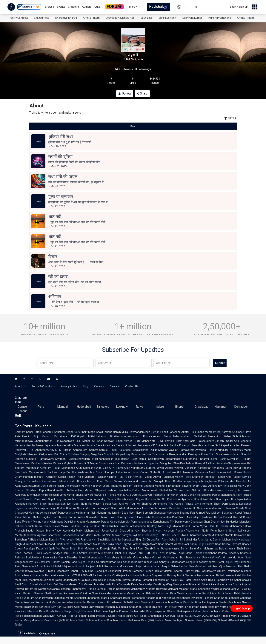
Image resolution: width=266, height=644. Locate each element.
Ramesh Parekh (97, 602)
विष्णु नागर (27, 522)
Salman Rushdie (203, 490)
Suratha (151, 468)
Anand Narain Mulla (116, 432)
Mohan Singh (230, 540)
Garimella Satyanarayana (231, 463)
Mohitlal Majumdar (63, 566)
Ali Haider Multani (38, 540)
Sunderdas (232, 522)
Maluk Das (68, 526)
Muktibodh (218, 535)
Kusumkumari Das (111, 562)
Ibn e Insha (144, 517)
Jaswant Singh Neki (99, 540)
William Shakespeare (179, 611)
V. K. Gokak (157, 445)
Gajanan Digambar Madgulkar (155, 463)
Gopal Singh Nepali (59, 499)
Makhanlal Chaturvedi (129, 607)
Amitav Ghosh (94, 472)
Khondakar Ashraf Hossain (43, 495)
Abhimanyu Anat (164, 504)
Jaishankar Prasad (120, 571)
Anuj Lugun (233, 477)
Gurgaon (23, 407)
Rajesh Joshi (130, 459)
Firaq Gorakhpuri (77, 616)
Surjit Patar (62, 544)
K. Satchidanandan (205, 508)
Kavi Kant (57, 607)
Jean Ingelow (110, 611)
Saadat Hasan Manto (40, 531)
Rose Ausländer (65, 531)
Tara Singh (165, 526)
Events (61, 7)
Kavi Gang (82, 526)
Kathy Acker (177, 553)
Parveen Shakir (38, 504)
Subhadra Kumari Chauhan (102, 620)
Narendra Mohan (160, 436)
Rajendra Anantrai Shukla (226, 584)
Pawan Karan (224, 490)
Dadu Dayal (53, 526)
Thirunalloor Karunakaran (42, 481)
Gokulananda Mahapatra (193, 472)
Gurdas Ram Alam (157, 540)
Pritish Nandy (55, 611)
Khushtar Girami (64, 432)
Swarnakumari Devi (34, 486)
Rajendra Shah (212, 598)
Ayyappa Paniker (206, 450)
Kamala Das (31, 508)
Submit (220, 363)
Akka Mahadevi (76, 445)
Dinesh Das (151, 562)
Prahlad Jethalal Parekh (101, 589)
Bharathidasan (173, 459)
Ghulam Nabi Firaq (110, 463)
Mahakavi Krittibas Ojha (210, 566)
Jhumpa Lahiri (113, 472)
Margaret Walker (95, 477)
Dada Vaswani (30, 472)
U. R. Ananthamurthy (40, 450)
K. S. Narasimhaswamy (136, 445)
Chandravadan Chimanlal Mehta (54, 598)
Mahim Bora (183, 477)
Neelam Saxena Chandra (139, 486)
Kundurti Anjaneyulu (230, 450)
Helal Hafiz (215, 557)
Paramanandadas (142, 522)
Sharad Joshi (108, 517)
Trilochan (73, 454)
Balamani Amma (141, 454)
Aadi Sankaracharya (53, 472)
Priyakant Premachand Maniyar (42, 602)
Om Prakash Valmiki (77, 486)
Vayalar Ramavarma (182, 450)
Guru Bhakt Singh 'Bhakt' (89, 432)
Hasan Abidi (76, 477)
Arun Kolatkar (84, 468)
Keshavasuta (129, 463)
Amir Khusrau (199, 445)
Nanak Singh (197, 544)
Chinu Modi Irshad (32, 580)
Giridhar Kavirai (118, 526)
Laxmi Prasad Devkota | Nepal (106, 616)
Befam (29, 589)
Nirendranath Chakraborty (103, 557)
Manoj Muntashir (34, 620)
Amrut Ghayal (30, 584)
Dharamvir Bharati (66, 18)
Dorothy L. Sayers (142, 495)
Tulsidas (61, 445)
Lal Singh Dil (139, 540)
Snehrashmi (79, 589)
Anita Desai (230, 486)
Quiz (97, 7)
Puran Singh (69, 549)
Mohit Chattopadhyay (190, 575)
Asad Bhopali (217, 472)
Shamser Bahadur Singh (209, 477)
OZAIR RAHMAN (82, 575)
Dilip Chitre (61, 454)
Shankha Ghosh (77, 557)
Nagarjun (96, 486)
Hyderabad (84, 407)
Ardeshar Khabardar (74, 602)
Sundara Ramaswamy (40, 459)
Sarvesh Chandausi (155, 513)
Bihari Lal (236, 531)
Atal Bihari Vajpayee (153, 611)
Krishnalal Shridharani (87, 598)
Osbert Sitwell (179, 535)
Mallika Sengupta (96, 571)
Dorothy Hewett (127, 517)
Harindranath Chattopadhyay (65, 490)
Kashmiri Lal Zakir (119, 477)
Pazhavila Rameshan (166, 495)
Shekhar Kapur (36, 490)
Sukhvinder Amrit (194, 540)
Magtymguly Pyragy (98, 522)
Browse (50, 7)
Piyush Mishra (178, 607)
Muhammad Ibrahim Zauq (112, 513)
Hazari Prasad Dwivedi (228, 517)
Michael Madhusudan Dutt (169, 557)
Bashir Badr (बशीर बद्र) (57, 620)
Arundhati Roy (138, 436)
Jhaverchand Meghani (102, 607)
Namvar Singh (113, 441)
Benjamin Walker (220, 436)
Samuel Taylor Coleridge (115, 450)
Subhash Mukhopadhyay (136, 557)
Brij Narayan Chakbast (230, 432)
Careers (115, 386)
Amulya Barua (35, 445)
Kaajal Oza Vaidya (142, 584)
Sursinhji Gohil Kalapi (76, 607)
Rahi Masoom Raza (33, 611)
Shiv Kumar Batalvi (81, 544)
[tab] (64, 126)
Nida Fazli (81, 540)
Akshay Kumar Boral (211, 562)
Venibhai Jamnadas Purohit (194, 593)
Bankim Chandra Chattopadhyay (43, 593)
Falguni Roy (232, 562)
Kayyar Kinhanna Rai (149, 499)
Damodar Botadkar (195, 602)
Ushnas (151, 593)
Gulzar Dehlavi (188, 495)
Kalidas (62, 477)
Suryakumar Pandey (164, 575)
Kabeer (197, 611)
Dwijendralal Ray (197, 557)
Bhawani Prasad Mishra (225, 616)
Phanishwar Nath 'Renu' (202, 531)
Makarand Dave (150, 602)
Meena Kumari (68, 517)
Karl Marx (86, 535)
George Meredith (120, 522)
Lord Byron (129, 553)
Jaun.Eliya (147, 18)
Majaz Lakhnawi (203, 517)
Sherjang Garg (88, 454)
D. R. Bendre (171, 445)
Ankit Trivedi (208, 580)
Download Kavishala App (120, 18)
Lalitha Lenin (218, 459)
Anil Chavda (60, 584)
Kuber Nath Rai (82, 504)
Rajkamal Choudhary (145, 535)
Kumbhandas (161, 522)
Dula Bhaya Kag (163, 584)
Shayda (126, 580)
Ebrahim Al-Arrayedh (62, 540)
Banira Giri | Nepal (136, 616)
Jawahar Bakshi (53, 580)
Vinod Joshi (46, 584)
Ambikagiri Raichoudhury (198, 441)
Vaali (117, 459)
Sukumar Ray (234, 566)
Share (142, 94)
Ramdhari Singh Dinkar (147, 571)
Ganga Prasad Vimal (188, 504)
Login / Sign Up (239, 7)
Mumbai (62, 407)
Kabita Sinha (58, 557)
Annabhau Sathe (222, 468)
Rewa (140, 407)
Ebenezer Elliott (91, 611)
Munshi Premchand (220, 18)
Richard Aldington (46, 477)
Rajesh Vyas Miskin (110, 580)
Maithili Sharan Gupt (177, 571)
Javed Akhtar (165, 468)
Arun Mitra (44, 566)
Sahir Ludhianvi (167, 18)
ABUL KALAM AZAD (197, 616)
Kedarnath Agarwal (35, 535)
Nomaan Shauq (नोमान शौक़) (201, 620)
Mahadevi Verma (218, 607)
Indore (160, 407)
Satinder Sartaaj (121, 540)
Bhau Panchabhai (184, 463)
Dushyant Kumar (192, 18)
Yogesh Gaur (109, 508)
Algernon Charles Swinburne (224, 602)
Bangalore (103, 407)
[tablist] (133, 126)
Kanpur (22, 411)
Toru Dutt (144, 553)
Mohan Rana (228, 495)
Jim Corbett (90, 450)
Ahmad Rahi (182, 544)
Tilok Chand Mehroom (203, 432)
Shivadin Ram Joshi (35, 499)
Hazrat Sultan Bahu (184, 549)
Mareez (73, 584)
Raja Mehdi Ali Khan (89, 441)
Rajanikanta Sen (231, 445)
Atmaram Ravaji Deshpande (57, 468)
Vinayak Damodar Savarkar (176, 508)
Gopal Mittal (86, 436)
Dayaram (196, 598)
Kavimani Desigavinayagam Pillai (77, 459)
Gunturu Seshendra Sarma (83, 508)
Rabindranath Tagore (138, 575)
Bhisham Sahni (24, 432)
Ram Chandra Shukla (231, 508)
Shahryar (147, 504)
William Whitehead (229, 571)
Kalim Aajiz (186, 517)
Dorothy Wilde (75, 472)
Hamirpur (220, 407)
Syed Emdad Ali (89, 562)
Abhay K (164, 562)
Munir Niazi (29, 544)
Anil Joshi (218, 593)
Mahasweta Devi (152, 441)
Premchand (210, 553)
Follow (125, 94)
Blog (85, 386)
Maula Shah (100, 544)
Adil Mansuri (86, 584)
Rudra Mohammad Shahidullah (153, 490)
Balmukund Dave (166, 593)
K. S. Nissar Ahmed (68, 450)
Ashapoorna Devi (133, 562)
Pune (41, 407)
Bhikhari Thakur (31, 517)
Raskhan (223, 531)
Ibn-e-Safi (214, 445)
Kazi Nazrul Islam (61, 575)
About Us (20, 386)
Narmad (140, 593)
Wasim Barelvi (102, 504)
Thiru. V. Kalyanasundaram (225, 454)
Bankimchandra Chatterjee (109, 575)
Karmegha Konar (198, 454)
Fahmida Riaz (173, 441)
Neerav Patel (233, 575)
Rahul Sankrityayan (152, 459)
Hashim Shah (213, 544)
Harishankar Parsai (209, 495)
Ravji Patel (185, 580)
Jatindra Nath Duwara (72, 481)
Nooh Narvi (136, 513)
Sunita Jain (101, 468)
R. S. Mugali (91, 463)
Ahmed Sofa (132, 441)
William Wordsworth (204, 571)
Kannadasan (106, 459)
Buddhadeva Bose (37, 557)
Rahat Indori (131, 472)
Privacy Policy (69, 386)
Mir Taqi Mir (133, 504)
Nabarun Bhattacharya (111, 436)
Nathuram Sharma (178, 513)
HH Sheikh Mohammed (229, 526)
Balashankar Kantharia (37, 607)
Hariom (123, 620)
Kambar (163, 450)
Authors (87, 7)
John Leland (194, 553)
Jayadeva (50, 445)
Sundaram (28, 598)
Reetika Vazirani (53, 463)
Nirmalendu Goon (233, 557)
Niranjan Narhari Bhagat (176, 598)
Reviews (99, 386)
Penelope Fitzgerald (36, 549)
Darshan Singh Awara (144, 544)
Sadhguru (178, 620)
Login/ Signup (242, 608)
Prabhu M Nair (102, 535)
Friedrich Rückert (34, 526)
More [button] (132, 7)
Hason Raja (134, 566)
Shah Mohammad (88, 549)
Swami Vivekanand (126, 481)
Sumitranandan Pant (165, 517)
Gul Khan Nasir (98, 526)
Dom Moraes (230, 504)
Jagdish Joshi (72, 580)
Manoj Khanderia (200, 589)
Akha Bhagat (153, 598)
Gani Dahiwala (225, 580)
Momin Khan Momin (100, 481)
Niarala (229, 535)
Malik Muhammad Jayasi (93, 531)
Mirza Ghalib (78, 620)
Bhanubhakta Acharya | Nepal (166, 616)
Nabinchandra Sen (182, 566)
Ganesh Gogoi (224, 441)
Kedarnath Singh (197, 607)
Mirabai (177, 526)
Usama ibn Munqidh (152, 481)
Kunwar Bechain (129, 611)
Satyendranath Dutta (194, 486)
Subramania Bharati (196, 459)
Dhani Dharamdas (214, 522)
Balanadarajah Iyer (60, 504)
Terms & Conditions (43, 386)
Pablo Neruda (160, 553)
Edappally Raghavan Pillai (208, 481)
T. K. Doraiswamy (180, 522)
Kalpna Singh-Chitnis (52, 508)
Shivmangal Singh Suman (144, 432)
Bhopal (180, 407)
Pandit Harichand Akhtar (175, 432)
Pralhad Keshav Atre (119, 495)
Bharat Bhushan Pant (156, 607)
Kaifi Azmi (134, 620)
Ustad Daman (213, 540)
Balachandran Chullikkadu (190, 436)
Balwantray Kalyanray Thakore (53, 589)
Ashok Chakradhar (122, 531)
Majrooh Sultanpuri (223, 513)
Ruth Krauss (235, 472)
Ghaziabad (202, 407)
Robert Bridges (52, 553)
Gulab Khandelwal (197, 499)
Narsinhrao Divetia (172, 602)
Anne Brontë (150, 508)
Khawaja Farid (109, 549)
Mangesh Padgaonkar (40, 454)
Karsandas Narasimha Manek (117, 593)
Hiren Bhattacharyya (178, 481)
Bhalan (196, 580)
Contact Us (132, 386)
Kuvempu (185, 445)
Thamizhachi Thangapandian (170, 454)
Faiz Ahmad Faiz (200, 513)
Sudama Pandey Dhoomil (101, 499)
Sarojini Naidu (55, 486)
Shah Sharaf (166, 544)
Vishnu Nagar (41, 522)
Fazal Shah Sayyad (119, 544)
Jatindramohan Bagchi (156, 566)
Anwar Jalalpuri (164, 477)
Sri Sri (180, 540)
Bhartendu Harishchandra (64, 535)
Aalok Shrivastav (88, 517)
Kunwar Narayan (122, 535)
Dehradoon (241, 407)
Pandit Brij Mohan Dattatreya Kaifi (49, 436)
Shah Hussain (162, 549)
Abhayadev (215, 486)
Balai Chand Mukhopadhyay (114, 454)
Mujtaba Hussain (74, 463)
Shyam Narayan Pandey (169, 531)
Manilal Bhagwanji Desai (115, 598)
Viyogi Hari (207, 526)
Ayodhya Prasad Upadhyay (51, 571)
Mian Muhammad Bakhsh (212, 549)
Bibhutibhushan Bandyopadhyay (54, 441)
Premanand (138, 598)
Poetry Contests (19, 18)
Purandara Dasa (112, 445)
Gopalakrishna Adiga (144, 450)
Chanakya (197, 522)
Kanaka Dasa (94, 445)
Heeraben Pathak (214, 575)
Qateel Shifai (149, 472)
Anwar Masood (46, 544)
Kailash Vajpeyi (126, 499)
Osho (172, 540)
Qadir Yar (55, 549)
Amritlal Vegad (143, 477)
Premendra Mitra (115, 566)
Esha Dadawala (121, 584)
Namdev (230, 481)
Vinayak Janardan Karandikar (192, 468)
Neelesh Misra (163, 620)
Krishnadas (56, 522)
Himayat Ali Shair (205, 463)
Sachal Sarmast (232, 544)
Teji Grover (78, 499)
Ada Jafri (118, 504)
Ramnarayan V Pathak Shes (81, 593)
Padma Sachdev (229, 553)
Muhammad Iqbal (110, 553)
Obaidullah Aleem (74, 522)
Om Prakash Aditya (174, 499)
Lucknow (122, 407)
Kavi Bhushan (143, 531)
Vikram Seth (183, 490)
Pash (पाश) (148, 620)
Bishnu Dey (77, 571)
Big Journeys (42, 18)
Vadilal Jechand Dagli (224, 589)
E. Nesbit (164, 535)
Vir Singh (124, 549)
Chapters (73, 7)
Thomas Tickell (32, 553)
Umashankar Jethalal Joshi (124, 602)
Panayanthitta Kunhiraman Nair (77, 513)
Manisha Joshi (103, 584)
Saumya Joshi (89, 580)
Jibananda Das (41, 575)
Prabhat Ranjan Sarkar (65, 562)
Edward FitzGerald (95, 495)
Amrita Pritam (91, 18)
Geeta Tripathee (112, 486)
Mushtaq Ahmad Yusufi (43, 513)
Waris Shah (236, 549)
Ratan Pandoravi (44, 432)
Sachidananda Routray (143, 526)
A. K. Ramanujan (120, 468)
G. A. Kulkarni (167, 472)
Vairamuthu (138, 468)
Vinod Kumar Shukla (72, 495)
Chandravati (29, 566)
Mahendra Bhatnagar (168, 486)
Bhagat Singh (72, 611)
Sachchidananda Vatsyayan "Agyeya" (44, 616)
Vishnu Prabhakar (119, 490)
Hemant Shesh (212, 504)
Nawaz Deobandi (33, 463)
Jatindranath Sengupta (184, 562)
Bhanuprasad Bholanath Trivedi (191, 584)
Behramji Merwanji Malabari (173, 589)
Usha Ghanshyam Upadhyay (226, 499)
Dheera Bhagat (230, 598)
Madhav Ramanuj (142, 580)
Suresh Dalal (232, 593)
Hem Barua (70, 553)
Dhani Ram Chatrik (142, 549)
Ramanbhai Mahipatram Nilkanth (136, 589)
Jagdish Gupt (50, 517)
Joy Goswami (42, 562)
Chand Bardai (191, 526)
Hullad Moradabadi (129, 508)
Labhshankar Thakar (165, 580)
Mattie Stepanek (96, 490)
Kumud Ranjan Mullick (90, 566)
